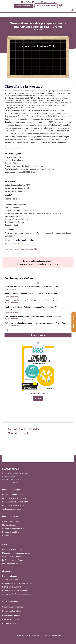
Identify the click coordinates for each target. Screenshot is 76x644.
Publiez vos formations (12, 611)
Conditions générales (11, 521)
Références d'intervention (13, 619)
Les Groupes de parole (12, 564)
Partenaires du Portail (11, 624)
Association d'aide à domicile (21, 249)
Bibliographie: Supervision (13, 587)
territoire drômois (48, 96)
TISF (36, 249)
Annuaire (46, 137)
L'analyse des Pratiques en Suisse (16, 553)
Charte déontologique (11, 615)
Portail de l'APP (56, 125)
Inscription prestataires (46, 6)
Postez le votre (38, 335)
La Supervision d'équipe (12, 557)
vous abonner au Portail (45, 134)
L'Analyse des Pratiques (12, 549)
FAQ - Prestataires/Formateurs (15, 498)
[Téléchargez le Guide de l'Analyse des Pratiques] (74, 322)
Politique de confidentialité (13, 529)
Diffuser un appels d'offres (13, 494)
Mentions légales (9, 525)
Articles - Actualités (10, 580)
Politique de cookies (10, 532)
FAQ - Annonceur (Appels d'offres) (16, 502)
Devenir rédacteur (10, 576)
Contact (5, 536)
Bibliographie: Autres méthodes (15, 590)
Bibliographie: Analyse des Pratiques (17, 583)
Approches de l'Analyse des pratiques (18, 594)
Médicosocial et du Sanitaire (19, 142)
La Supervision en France (13, 560)
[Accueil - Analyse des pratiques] (38, 2)
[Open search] (72, 10)
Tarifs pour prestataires (12, 509)
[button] (4, 373)
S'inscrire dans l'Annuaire (13, 607)
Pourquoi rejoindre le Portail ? (14, 505)
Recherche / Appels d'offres (23, 6)
